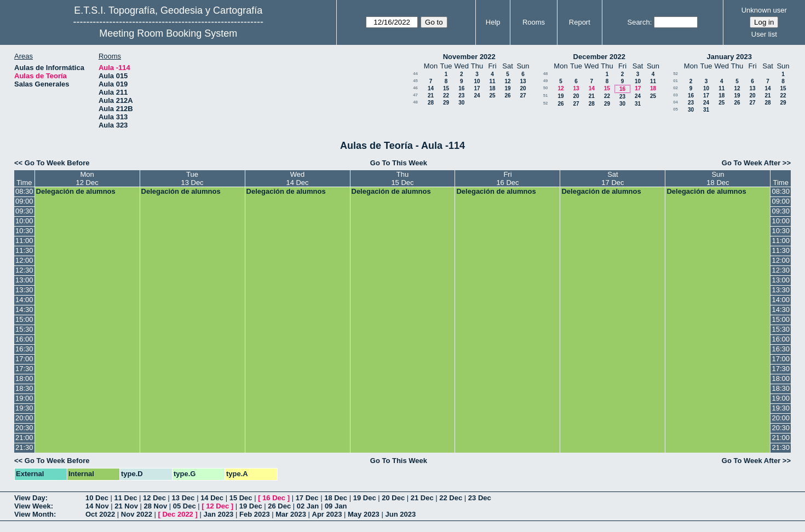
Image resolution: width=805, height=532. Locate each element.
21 (431, 96)
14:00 (24, 300)
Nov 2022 (137, 514)
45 (415, 81)
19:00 (24, 398)
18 (492, 88)
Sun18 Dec (718, 178)
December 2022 (599, 57)
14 (431, 88)
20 (523, 88)
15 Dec (241, 498)
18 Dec (336, 498)
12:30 (24, 270)
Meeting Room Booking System (168, 33)
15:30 (24, 329)
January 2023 (729, 57)
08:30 (24, 191)
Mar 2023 (291, 514)
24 (477, 96)
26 (507, 96)
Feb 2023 (255, 514)
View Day (30, 498)
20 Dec (393, 498)
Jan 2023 (218, 514)
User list (764, 34)
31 (638, 104)
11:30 (24, 250)
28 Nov (156, 506)
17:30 (24, 369)
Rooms (534, 22)
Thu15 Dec (402, 178)
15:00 (24, 319)
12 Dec (154, 498)
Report (580, 22)
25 (492, 96)
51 (546, 96)
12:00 (24, 260)
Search (638, 22)
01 (675, 81)
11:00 (24, 241)
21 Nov (126, 506)
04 (675, 102)
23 (461, 96)
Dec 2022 (177, 514)
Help (493, 22)
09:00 (24, 201)
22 (446, 96)
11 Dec (126, 498)
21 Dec (422, 498)
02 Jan (308, 506)
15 (446, 88)
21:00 (24, 438)
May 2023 (364, 514)
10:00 (24, 221)
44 (415, 74)
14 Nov (97, 506)
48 (415, 102)
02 (675, 88)
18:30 (24, 388)
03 (675, 95)
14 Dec (212, 498)
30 (461, 103)
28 (431, 103)
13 (523, 81)
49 (546, 81)
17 (477, 88)
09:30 (24, 211)
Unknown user (764, 10)
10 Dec (97, 498)
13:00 (24, 280)
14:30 (24, 310)
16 (461, 88)
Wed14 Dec (297, 178)
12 (507, 81)
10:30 (24, 231)
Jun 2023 (400, 514)
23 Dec (480, 498)
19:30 (24, 408)
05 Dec (185, 506)
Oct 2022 (100, 514)
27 (523, 96)
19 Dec (365, 498)
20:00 (24, 418)
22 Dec (451, 498)
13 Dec (183, 498)
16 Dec (274, 498)
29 (446, 103)
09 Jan (336, 506)
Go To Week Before (57, 163)
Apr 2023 (327, 514)
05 (675, 109)
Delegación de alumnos (76, 191)
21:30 (24, 447)
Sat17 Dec (613, 178)
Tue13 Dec (192, 178)
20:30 (24, 428)
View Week (33, 506)
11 (492, 81)
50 (546, 88)
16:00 (24, 339)
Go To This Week (399, 163)
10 (477, 81)
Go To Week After (751, 163)
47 (415, 95)
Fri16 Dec (507, 178)
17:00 (24, 359)
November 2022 (469, 57)
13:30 (24, 290)
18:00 (24, 378)
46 (415, 88)
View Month (34, 514)
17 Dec (307, 498)
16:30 (24, 349)
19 (507, 88)
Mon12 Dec (87, 178)
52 (546, 103)
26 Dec (279, 506)
